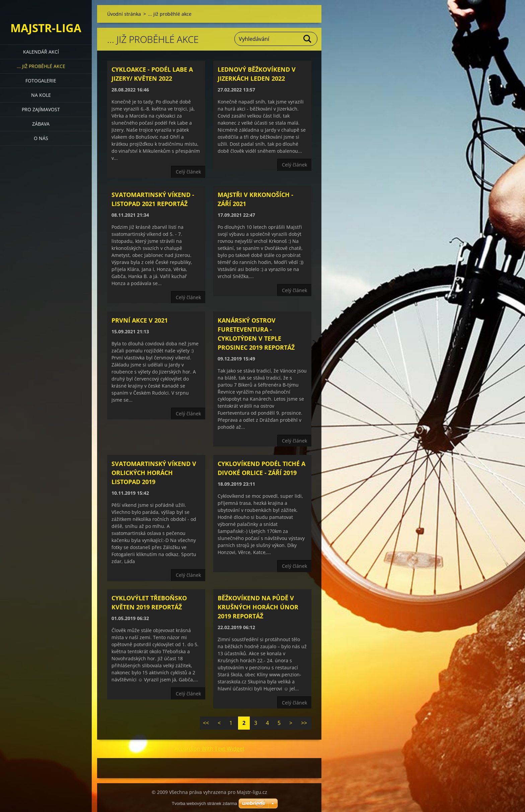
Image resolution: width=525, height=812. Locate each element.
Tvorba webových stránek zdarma (204, 803)
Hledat (308, 39)
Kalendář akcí (41, 52)
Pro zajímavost (41, 109)
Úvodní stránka (124, 14)
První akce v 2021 (140, 320)
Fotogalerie (41, 81)
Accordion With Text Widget (209, 749)
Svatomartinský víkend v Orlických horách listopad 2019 (154, 473)
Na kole (41, 95)
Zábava (41, 124)
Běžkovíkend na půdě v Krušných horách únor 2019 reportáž (258, 607)
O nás (41, 138)
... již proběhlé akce (41, 66)
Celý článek (188, 172)
